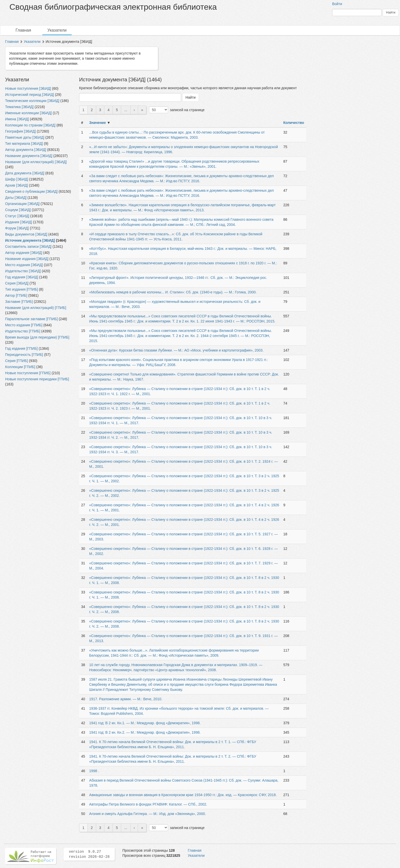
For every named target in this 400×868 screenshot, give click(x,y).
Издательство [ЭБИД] (23, 271)
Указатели (57, 30)
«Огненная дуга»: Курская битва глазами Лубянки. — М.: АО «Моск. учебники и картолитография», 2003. (176, 350)
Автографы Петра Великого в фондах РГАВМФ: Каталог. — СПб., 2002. (148, 804)
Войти (337, 4)
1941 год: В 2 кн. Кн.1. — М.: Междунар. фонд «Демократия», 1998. (145, 723)
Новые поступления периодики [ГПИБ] (37, 379)
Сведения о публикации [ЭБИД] (31, 191)
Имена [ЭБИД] (17, 119)
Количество (294, 123)
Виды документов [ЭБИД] (26, 234)
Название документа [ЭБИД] (29, 156)
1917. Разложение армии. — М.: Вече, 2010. (126, 699)
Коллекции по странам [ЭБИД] (30, 125)
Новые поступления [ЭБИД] (28, 88)
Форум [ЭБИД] (17, 228)
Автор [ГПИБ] (16, 295)
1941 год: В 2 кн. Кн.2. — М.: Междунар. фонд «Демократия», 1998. (145, 732)
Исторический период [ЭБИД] (30, 95)
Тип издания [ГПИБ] (22, 289)
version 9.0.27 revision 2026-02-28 (89, 854)
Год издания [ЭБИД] (22, 277)
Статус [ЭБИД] (17, 216)
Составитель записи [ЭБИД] (28, 247)
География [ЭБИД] (20, 131)
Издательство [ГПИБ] (23, 331)
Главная (23, 30)
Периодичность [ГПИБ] (24, 355)
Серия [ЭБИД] (17, 283)
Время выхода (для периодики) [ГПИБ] (37, 337)
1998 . (94, 771)
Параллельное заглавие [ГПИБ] (31, 319)
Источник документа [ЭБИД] (30, 240)
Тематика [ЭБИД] (19, 107)
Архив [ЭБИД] (17, 185)
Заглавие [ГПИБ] (19, 302)
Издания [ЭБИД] (19, 222)
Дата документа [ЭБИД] (25, 173)
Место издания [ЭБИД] (24, 265)
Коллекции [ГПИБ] (20, 367)
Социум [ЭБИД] (18, 210)
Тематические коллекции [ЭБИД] (32, 101)
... (126, 110)
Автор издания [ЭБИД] (24, 253)
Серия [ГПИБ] (17, 361)
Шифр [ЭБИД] (17, 179)
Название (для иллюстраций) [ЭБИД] (36, 162)
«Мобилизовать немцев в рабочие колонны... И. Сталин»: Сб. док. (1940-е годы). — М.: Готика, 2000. (173, 292)
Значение (98, 123)
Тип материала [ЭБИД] (24, 144)
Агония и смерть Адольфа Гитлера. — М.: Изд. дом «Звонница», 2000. (148, 814)
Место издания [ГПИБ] (24, 325)
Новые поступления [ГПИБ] (28, 373)
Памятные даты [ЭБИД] (25, 137)
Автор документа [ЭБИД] (26, 150)
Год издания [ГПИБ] (21, 348)
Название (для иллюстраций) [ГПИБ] (36, 308)
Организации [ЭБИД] (22, 204)
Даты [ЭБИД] (16, 198)
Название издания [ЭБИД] (27, 259)
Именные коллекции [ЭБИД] (28, 113)
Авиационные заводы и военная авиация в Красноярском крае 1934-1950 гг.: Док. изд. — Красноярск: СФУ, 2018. (183, 795)
